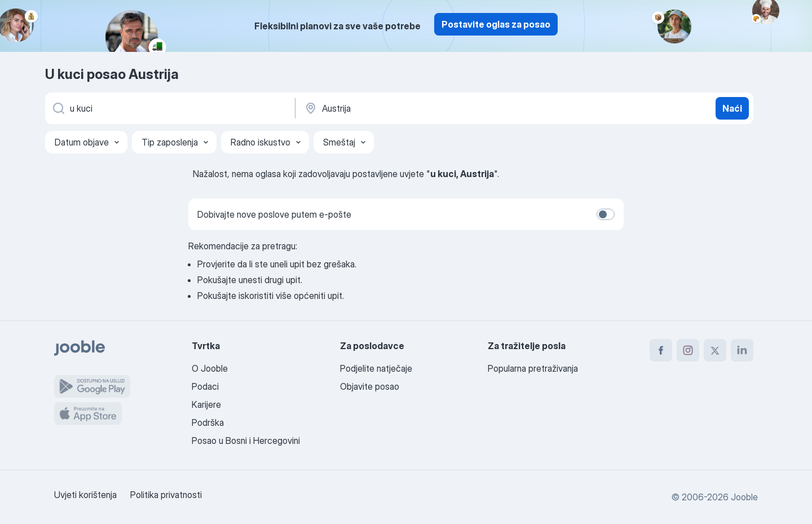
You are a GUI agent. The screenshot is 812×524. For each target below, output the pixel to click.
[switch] (606, 214)
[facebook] (661, 350)
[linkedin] (742, 350)
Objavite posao (370, 386)
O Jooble (210, 368)
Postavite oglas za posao (496, 24)
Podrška (208, 422)
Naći (732, 108)
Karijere (206, 404)
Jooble (744, 497)
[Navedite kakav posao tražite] (169, 108)
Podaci (205, 386)
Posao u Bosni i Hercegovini (246, 441)
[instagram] (688, 350)
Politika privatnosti (166, 495)
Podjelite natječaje (376, 368)
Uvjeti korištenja (85, 495)
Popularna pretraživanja (533, 368)
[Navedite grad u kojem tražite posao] (421, 108)
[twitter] (715, 350)
